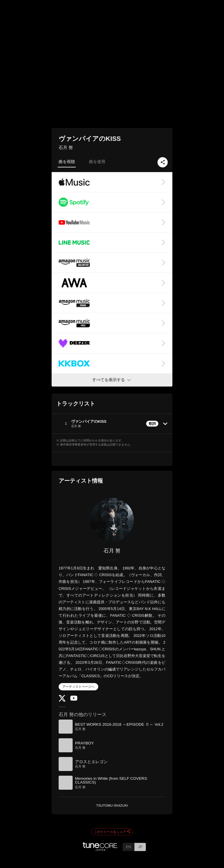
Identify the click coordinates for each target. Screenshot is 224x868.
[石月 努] (112, 520)
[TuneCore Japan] (100, 849)
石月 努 (66, 147)
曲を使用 (97, 162)
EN (129, 847)
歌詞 (152, 424)
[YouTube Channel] (74, 699)
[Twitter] (62, 700)
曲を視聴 (67, 162)
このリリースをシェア (112, 832)
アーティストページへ (78, 687)
